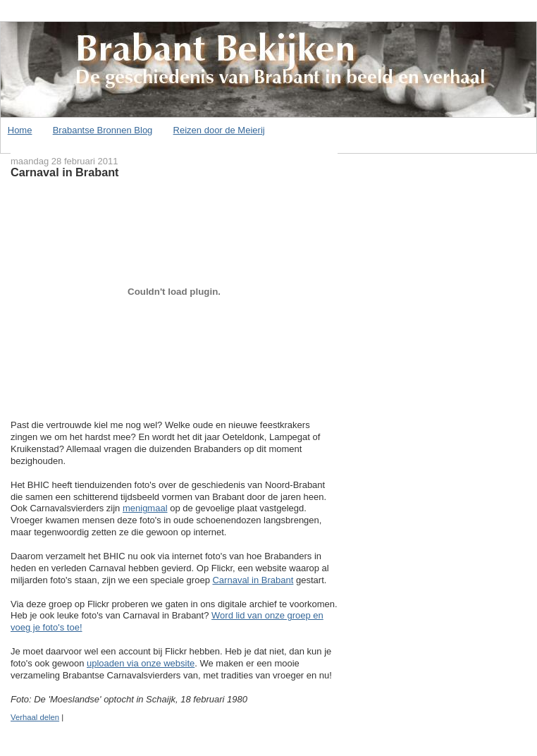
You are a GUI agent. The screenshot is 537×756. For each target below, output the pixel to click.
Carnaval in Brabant (65, 172)
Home (20, 130)
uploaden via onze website (141, 663)
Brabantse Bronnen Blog (103, 130)
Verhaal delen (35, 717)
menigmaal (145, 508)
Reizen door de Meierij (219, 130)
